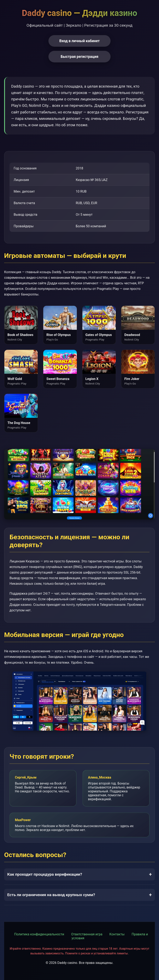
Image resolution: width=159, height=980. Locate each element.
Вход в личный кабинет (79, 41)
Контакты (117, 934)
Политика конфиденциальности (39, 934)
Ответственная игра (87, 934)
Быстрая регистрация (79, 57)
